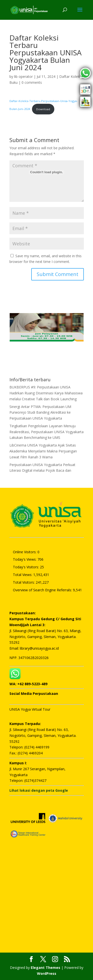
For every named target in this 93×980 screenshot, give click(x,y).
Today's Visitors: (26, 567)
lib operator (23, 76)
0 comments (32, 82)
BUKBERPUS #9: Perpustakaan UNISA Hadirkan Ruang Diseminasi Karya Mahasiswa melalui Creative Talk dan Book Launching (46, 393)
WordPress (47, 973)
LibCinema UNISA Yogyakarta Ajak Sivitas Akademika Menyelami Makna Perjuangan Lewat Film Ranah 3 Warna (43, 451)
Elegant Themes (46, 968)
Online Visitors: (25, 552)
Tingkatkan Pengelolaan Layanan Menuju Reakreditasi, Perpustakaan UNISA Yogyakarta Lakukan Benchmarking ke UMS (46, 432)
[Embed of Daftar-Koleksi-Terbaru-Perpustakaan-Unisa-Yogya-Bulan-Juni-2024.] (47, 172)
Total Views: (23, 575)
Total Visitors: (24, 582)
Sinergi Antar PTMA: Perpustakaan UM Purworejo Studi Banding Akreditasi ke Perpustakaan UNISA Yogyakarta (40, 413)
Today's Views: (25, 559)
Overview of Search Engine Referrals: (43, 590)
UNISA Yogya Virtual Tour (30, 709)
